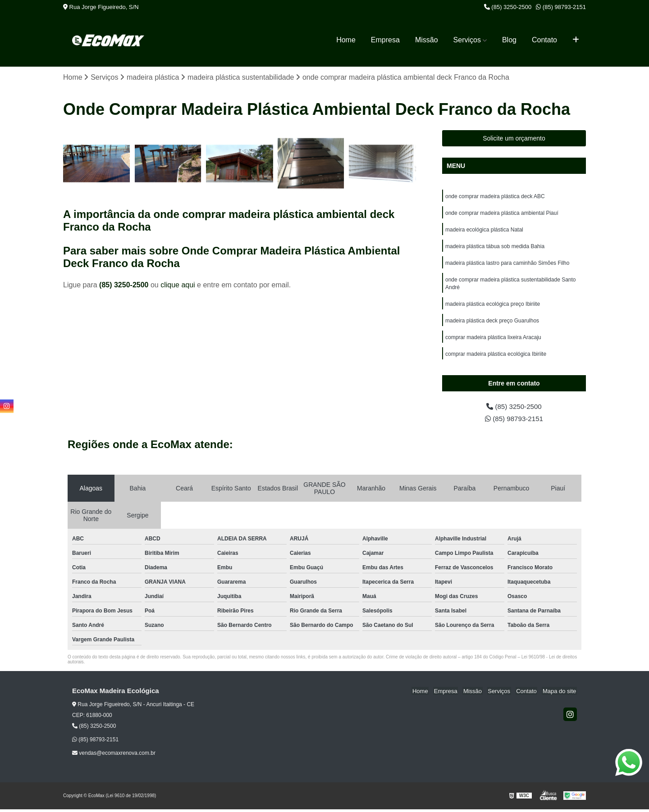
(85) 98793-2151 (561, 7)
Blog (509, 40)
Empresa (385, 40)
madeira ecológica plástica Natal (484, 231)
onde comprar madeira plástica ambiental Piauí (502, 214)
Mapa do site (560, 694)
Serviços (467, 40)
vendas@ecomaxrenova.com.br (114, 756)
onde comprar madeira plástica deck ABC (495, 197)
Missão (427, 40)
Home (346, 40)
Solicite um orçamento (514, 139)
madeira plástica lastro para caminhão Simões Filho (507, 265)
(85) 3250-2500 (508, 7)
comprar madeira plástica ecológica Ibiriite (496, 359)
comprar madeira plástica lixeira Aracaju (493, 342)
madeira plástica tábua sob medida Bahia (495, 248)
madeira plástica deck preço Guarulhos (492, 325)
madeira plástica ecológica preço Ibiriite (493, 308)
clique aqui (178, 285)
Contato (544, 40)
